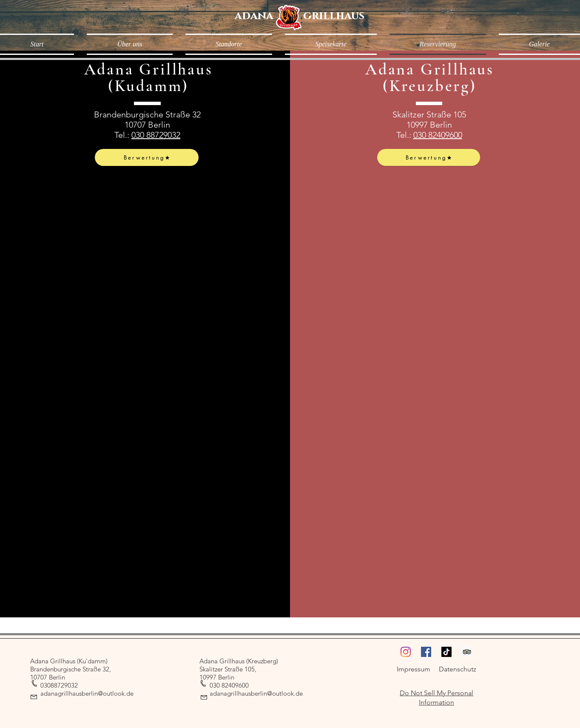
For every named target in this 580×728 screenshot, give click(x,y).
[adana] (254, 16)
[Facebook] (426, 652)
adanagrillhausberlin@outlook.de (87, 693)
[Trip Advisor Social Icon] (467, 652)
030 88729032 (156, 135)
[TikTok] (446, 652)
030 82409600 (438, 135)
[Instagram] (406, 652)
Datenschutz (458, 669)
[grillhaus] (334, 16)
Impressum (414, 669)
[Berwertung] (147, 157)
